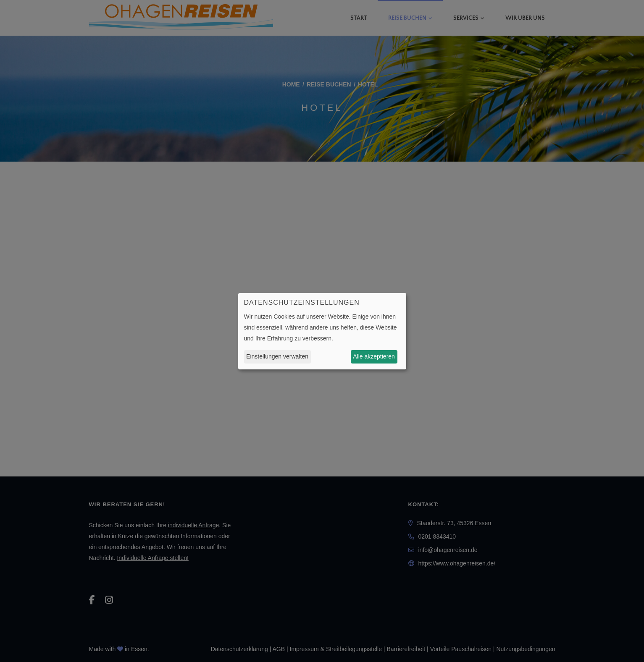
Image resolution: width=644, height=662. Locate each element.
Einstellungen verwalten (277, 356)
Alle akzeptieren (374, 356)
